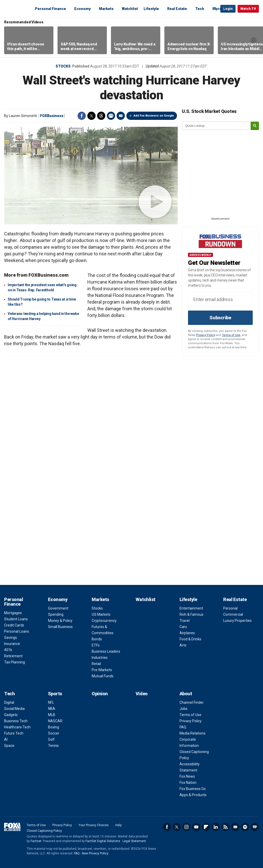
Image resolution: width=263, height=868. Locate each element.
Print (111, 116)
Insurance (12, 644)
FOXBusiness (52, 116)
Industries (100, 658)
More (217, 9)
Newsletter (235, 827)
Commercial (233, 614)
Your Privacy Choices (94, 825)
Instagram (186, 827)
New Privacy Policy (95, 853)
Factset (36, 841)
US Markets (101, 614)
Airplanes (187, 633)
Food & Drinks (190, 639)
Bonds (97, 639)
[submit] (255, 126)
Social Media (14, 709)
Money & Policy (60, 621)
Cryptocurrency (104, 621)
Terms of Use (231, 335)
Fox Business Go (193, 789)
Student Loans (16, 619)
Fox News (187, 776)
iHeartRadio (255, 827)
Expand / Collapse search (215, 9)
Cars (183, 627)
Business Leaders (106, 651)
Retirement (13, 656)
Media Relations (192, 733)
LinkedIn (216, 827)
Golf (51, 739)
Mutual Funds (103, 676)
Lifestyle (151, 9)
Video (142, 694)
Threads (101, 116)
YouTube (196, 827)
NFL (51, 702)
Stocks (63, 66)
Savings (11, 638)
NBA (52, 709)
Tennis (53, 746)
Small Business (60, 627)
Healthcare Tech (17, 727)
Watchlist (130, 9)
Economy (82, 9)
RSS (226, 827)
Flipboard (206, 827)
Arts (183, 645)
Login (228, 9)
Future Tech (14, 733)
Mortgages (13, 613)
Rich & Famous (191, 614)
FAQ (183, 727)
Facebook (82, 116)
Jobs (184, 709)
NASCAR (55, 721)
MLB (52, 715)
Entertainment (191, 608)
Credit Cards (14, 625)
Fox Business (16, 8)
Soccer (54, 733)
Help (118, 825)
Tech (200, 9)
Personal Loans (17, 631)
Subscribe (220, 318)
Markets (106, 9)
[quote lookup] (217, 126)
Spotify (245, 827)
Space (9, 746)
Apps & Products (193, 795)
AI (6, 739)
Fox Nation (188, 783)
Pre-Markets (102, 670)
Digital (9, 702)
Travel (185, 621)
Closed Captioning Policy (44, 831)
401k (8, 650)
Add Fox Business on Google (154, 116)
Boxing (54, 727)
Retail (96, 664)
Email (121, 116)
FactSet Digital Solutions (103, 841)
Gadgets (11, 715)
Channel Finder (192, 702)
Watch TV (248, 9)
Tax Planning (15, 662)
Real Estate (177, 9)
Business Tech (16, 721)
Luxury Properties (237, 621)
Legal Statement (134, 841)
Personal (230, 608)
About (186, 694)
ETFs (96, 645)
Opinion (100, 694)
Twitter (91, 116)
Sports (55, 694)
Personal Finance (50, 9)
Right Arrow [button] (253, 40)
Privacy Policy (206, 335)
